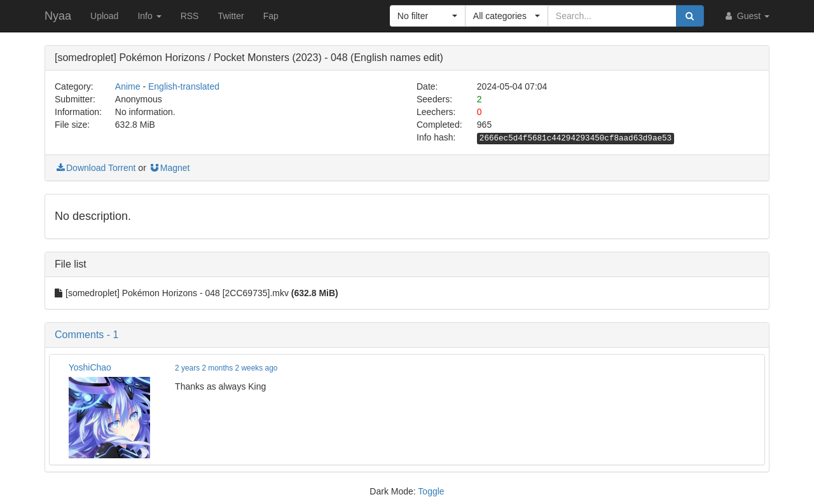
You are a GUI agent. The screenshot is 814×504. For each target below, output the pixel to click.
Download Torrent (95, 168)
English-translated (184, 86)
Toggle (431, 491)
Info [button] (149, 16)
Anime (128, 86)
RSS (190, 16)
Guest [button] (746, 16)
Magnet (169, 168)
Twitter (231, 16)
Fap (271, 16)
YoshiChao (90, 367)
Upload (104, 16)
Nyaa (58, 16)
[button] (428, 16)
